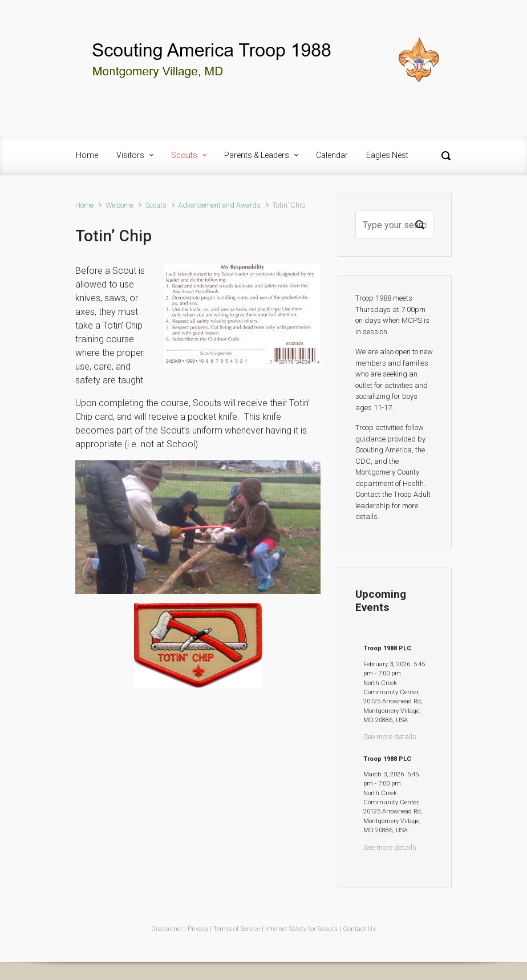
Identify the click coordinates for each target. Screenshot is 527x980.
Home (84, 205)
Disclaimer (167, 929)
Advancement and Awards (219, 205)
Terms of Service (237, 929)
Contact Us (359, 929)
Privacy (198, 929)
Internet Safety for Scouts (301, 929)
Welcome (119, 205)
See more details (390, 737)
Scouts (156, 205)
